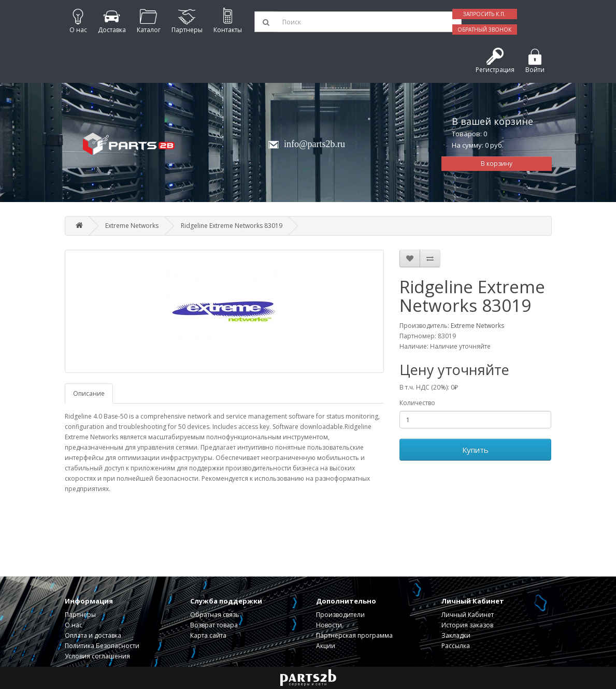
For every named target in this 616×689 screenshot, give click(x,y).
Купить (475, 450)
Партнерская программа (354, 635)
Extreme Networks (132, 226)
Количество (417, 403)
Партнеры (80, 615)
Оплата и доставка (93, 635)
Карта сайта (208, 635)
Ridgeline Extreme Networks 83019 (232, 226)
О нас (74, 625)
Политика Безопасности (102, 646)
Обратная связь (215, 615)
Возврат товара (214, 625)
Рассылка (456, 646)
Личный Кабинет (468, 615)
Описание (89, 393)
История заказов (467, 625)
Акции (326, 646)
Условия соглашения (97, 656)
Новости (329, 625)
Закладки (456, 635)
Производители (340, 615)
